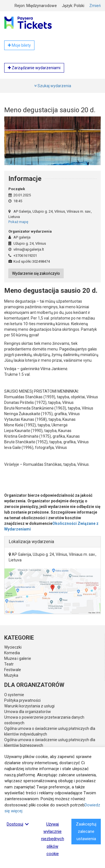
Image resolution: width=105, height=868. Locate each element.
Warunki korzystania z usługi (29, 706)
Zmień (95, 6)
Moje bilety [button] (19, 45)
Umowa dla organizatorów (28, 712)
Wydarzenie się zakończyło (36, 273)
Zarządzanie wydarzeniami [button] (34, 68)
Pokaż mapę (18, 222)
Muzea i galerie (18, 658)
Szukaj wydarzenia (53, 86)
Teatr (9, 664)
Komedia (12, 653)
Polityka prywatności (22, 700)
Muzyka (11, 675)
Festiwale (13, 670)
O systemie (14, 695)
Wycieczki (13, 647)
